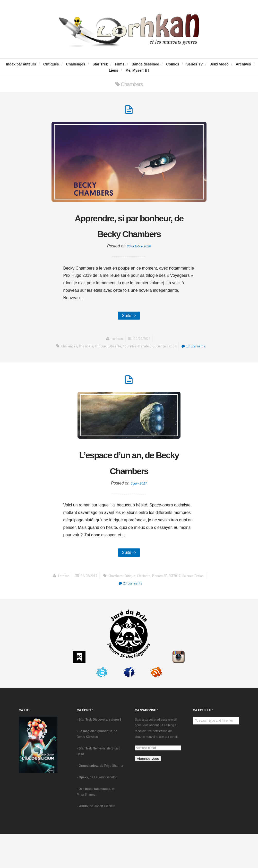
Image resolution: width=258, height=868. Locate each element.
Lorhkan (115, 360)
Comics (173, 64)
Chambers (97, 367)
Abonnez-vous (148, 792)
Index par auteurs (21, 64)
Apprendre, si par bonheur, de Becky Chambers (129, 236)
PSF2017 (137, 617)
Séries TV (195, 64)
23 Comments (188, 617)
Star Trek (100, 64)
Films (120, 64)
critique (112, 367)
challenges (79, 367)
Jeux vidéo (219, 64)
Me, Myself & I (137, 70)
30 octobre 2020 (139, 266)
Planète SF (161, 367)
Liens (114, 70)
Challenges (76, 64)
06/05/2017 (142, 609)
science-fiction (182, 367)
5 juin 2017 (139, 515)
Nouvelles (144, 367)
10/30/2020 (142, 360)
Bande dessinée (145, 64)
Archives (243, 64)
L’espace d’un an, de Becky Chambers (129, 494)
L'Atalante (127, 367)
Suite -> (129, 336)
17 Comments (130, 375)
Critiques (51, 64)
